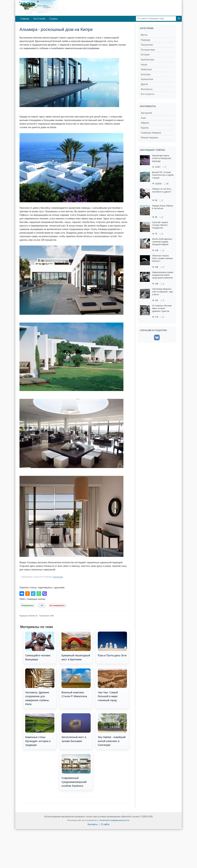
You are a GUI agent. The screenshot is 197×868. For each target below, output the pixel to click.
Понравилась (28, 605)
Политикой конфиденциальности (114, 820)
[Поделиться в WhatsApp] (39, 594)
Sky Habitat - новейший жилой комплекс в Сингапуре (112, 730)
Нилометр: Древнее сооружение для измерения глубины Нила (40, 687)
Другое (144, 84)
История (145, 55)
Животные (146, 69)
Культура (146, 74)
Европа (145, 128)
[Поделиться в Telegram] (33, 594)
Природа (145, 40)
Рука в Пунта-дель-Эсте (112, 644)
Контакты (93, 824)
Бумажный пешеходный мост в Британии (76, 646)
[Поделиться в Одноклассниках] (27, 594)
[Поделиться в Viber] (45, 594)
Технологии (147, 45)
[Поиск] (179, 19)
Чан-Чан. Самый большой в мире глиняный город (112, 685)
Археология (147, 79)
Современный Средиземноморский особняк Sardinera (76, 771)
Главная (25, 19)
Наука (144, 65)
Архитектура (58, 577)
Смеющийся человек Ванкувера (40, 646)
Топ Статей (39, 19)
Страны (53, 19)
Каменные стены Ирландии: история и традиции (40, 730)
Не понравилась (57, 605)
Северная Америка (151, 133)
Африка (145, 123)
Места (144, 35)
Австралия (146, 113)
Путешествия (148, 50)
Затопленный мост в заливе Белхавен (76, 728)
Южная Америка (149, 138)
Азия (143, 118)
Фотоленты (147, 89)
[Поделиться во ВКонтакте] (22, 594)
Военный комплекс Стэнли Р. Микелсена (76, 683)
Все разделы (148, 94)
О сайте (105, 824)
